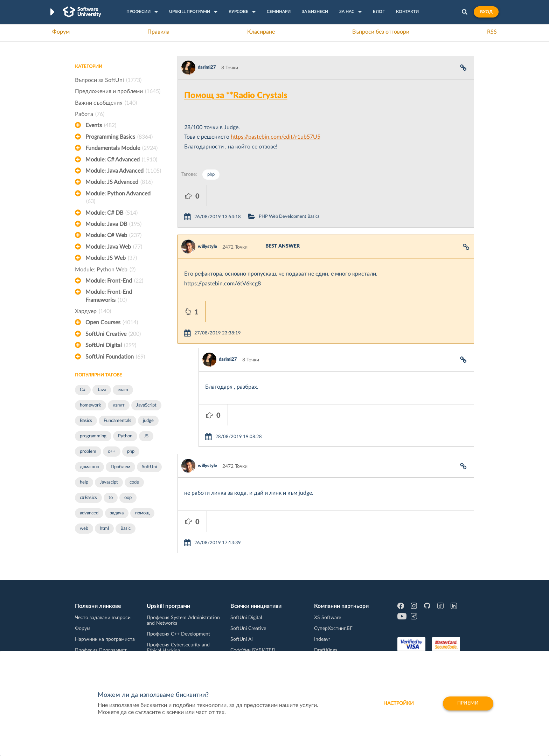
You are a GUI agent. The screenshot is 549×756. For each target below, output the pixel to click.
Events (101, 125)
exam (123, 390)
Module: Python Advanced (118, 198)
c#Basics (88, 498)
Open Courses (112, 322)
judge (148, 421)
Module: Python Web (105, 270)
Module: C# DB (112, 213)
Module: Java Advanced (123, 171)
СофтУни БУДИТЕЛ (253, 639)
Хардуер (93, 311)
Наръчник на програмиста (105, 629)
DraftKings (326, 639)
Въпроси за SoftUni (108, 80)
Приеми (468, 703)
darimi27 (207, 67)
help (84, 482)
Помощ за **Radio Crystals (236, 96)
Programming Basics (119, 137)
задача (117, 513)
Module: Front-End (114, 281)
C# (83, 390)
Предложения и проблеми (118, 91)
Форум (61, 32)
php (131, 452)
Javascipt (109, 482)
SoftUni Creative (113, 334)
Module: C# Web (113, 235)
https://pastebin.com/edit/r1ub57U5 (276, 137)
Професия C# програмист (104, 650)
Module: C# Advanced (121, 160)
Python (125, 436)
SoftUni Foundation (115, 357)
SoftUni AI (242, 629)
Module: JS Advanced (119, 182)
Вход (486, 12)
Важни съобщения (106, 103)
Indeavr (322, 629)
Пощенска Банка (333, 650)
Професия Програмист (101, 639)
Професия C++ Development (178, 623)
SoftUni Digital (111, 345)
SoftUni (149, 467)
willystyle (207, 226)
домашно (89, 467)
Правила (158, 32)
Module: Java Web (114, 247)
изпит (119, 405)
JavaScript (146, 405)
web (84, 529)
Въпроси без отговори (381, 32)
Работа (90, 114)
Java (102, 390)
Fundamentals (117, 421)
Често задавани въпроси (103, 607)
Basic (126, 529)
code (134, 482)
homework (91, 405)
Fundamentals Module (121, 148)
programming (93, 436)
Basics (86, 421)
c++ (112, 452)
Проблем (120, 467)
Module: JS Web (111, 258)
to (111, 498)
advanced (89, 513)
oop (128, 498)
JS (146, 436)
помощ (142, 513)
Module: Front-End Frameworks (109, 297)
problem (88, 452)
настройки (398, 703)
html (104, 529)
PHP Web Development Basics (318, 196)
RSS (492, 32)
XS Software (328, 607)
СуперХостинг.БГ (333, 618)
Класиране (261, 32)
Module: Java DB (113, 224)
